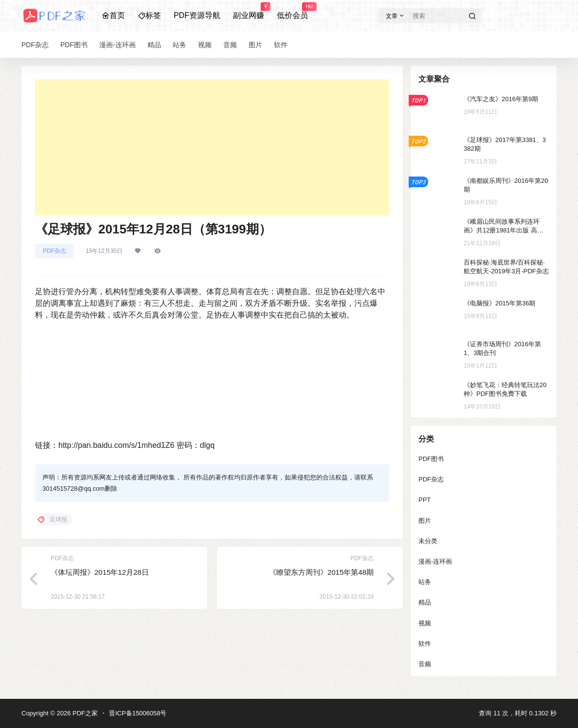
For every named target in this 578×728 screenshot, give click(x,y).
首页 (113, 15)
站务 (425, 582)
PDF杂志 (54, 251)
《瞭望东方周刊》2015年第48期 (321, 572)
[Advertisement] (212, 147)
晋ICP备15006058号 (138, 713)
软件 (425, 644)
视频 (425, 623)
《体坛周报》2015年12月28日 (100, 572)
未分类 (428, 541)
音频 (425, 664)
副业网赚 (249, 11)
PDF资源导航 (197, 15)
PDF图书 (431, 459)
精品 (425, 602)
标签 (149, 15)
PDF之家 (84, 713)
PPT (424, 500)
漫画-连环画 (435, 561)
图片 (425, 521)
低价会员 (292, 11)
